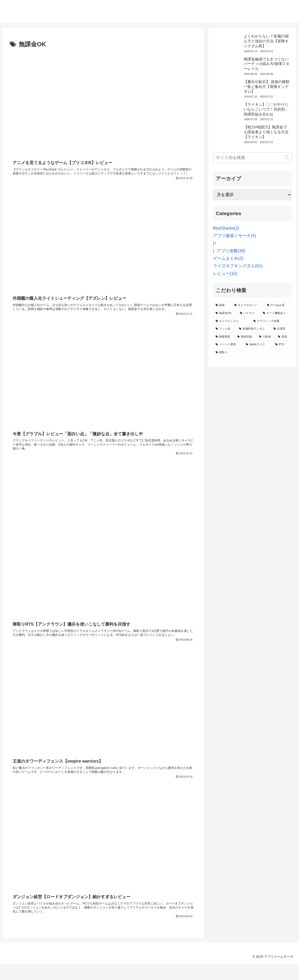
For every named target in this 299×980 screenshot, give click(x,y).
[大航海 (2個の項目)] (266, 337)
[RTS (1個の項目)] (282, 345)
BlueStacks (226, 228)
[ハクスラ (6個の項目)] (249, 313)
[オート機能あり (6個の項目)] (276, 313)
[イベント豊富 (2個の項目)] (228, 345)
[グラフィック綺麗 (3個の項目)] (271, 321)
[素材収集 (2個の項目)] (246, 337)
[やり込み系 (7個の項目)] (278, 305)
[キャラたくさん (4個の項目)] (232, 321)
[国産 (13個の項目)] (222, 305)
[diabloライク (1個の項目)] (258, 345)
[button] (287, 157)
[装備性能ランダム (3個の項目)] (254, 329)
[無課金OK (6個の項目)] (225, 313)
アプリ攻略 (231, 251)
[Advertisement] (103, 494)
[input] (252, 158)
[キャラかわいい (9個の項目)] (248, 305)
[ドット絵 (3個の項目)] (225, 329)
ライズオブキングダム (238, 266)
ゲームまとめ (228, 258)
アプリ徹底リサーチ (235, 236)
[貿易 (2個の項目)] (283, 337)
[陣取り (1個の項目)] (252, 353)
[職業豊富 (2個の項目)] (224, 337)
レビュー (225, 274)
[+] (215, 247)
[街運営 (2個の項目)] (281, 329)
